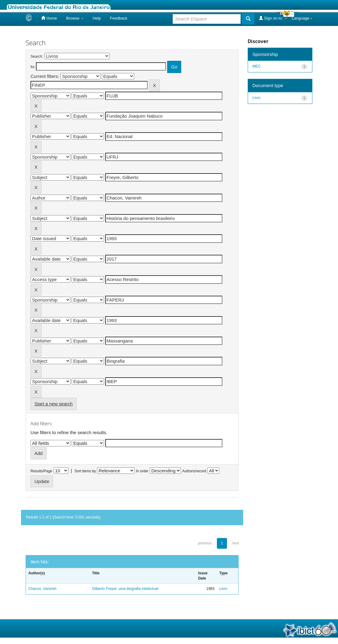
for (33, 67)
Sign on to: (273, 18)
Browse (75, 18)
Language (302, 18)
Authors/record (194, 471)
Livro (223, 589)
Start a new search (54, 404)
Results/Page (41, 471)
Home (49, 18)
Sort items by (85, 471)
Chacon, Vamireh (42, 589)
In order (142, 471)
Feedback (119, 18)
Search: (37, 57)
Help (97, 18)
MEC (257, 66)
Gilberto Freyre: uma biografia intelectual (125, 589)
